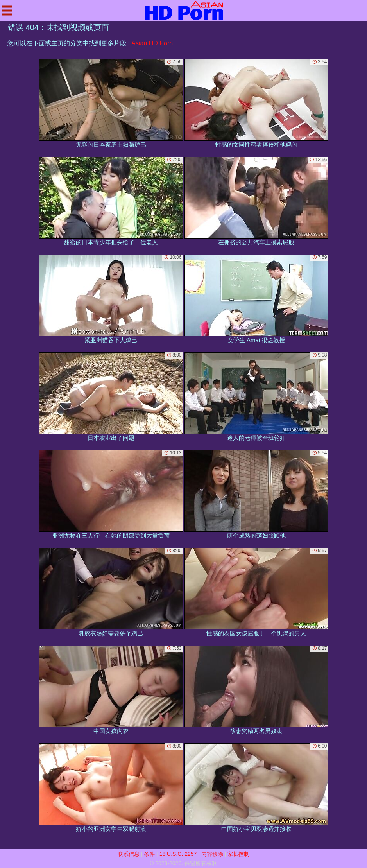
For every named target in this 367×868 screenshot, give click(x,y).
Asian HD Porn (152, 43)
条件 (149, 854)
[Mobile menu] (7, 11)
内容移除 (212, 854)
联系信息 (129, 854)
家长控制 (238, 854)
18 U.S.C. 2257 (178, 854)
